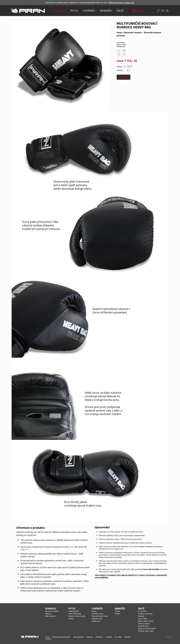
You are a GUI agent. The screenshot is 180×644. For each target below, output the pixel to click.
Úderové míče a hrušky (77, 616)
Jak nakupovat (79, 637)
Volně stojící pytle (75, 614)
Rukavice (60, 11)
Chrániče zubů (97, 619)
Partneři (127, 637)
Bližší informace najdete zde (121, 3)
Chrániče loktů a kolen (100, 616)
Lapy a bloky (143, 619)
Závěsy (71, 619)
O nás (47, 637)
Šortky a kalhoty (144, 624)
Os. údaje (118, 637)
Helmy (94, 611)
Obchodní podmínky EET (62, 637)
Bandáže (106, 11)
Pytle (74, 11)
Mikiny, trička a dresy (146, 621)
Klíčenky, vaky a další (146, 631)
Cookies (48, 639)
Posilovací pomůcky (145, 614)
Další (120, 11)
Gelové (117, 614)
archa (169, 637)
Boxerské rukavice (133, 33)
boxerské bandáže (151, 569)
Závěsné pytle (74, 611)
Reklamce (99, 637)
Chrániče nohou (98, 614)
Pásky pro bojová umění (147, 629)
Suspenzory (96, 621)
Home (119, 33)
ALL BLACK (142, 611)
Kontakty (109, 637)
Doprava (90, 637)
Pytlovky (48, 614)
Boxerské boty (143, 626)
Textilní (117, 611)
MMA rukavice (50, 616)
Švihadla (141, 616)
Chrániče (89, 11)
